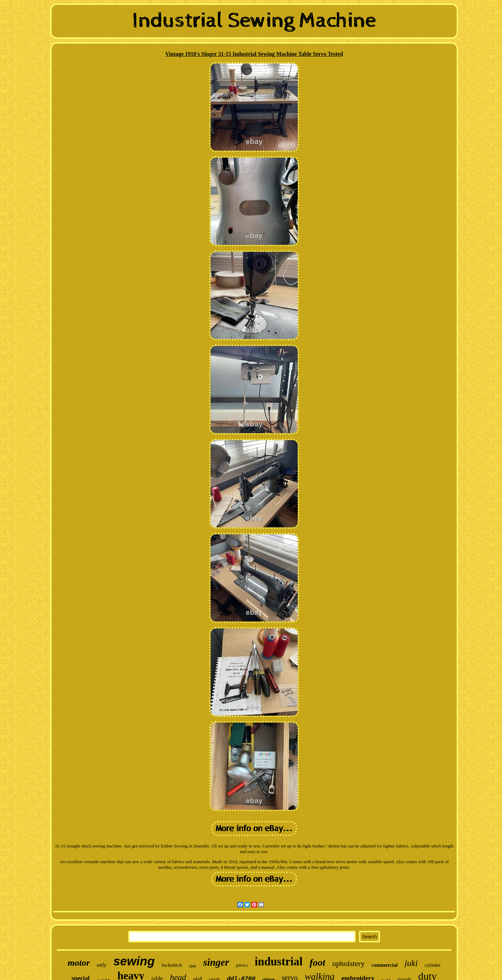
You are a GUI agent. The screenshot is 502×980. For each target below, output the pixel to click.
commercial (385, 965)
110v (193, 966)
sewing (134, 961)
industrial (279, 962)
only (102, 965)
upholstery (348, 963)
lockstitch (172, 965)
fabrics (242, 965)
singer (216, 962)
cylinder (433, 965)
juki (411, 963)
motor (79, 963)
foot (317, 962)
